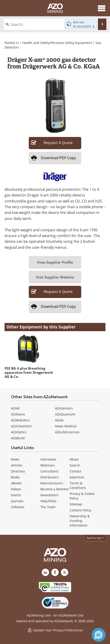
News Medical (66, 426)
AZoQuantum (65, 414)
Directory (18, 471)
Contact (75, 471)
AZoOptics (19, 432)
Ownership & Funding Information (80, 521)
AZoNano (18, 414)
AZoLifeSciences (67, 432)
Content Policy (80, 510)
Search (75, 465)
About (74, 459)
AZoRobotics (20, 420)
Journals (17, 501)
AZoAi (59, 420)
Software (18, 507)
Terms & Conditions (78, 485)
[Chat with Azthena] (99, 635)
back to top (96, 538)
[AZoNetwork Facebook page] (55, 572)
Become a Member (55, 489)
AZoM (15, 408)
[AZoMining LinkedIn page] (45, 572)
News (15, 459)
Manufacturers (52, 483)
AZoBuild (18, 438)
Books (15, 477)
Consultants (50, 471)
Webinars (48, 465)
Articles (17, 465)
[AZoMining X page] (65, 572)
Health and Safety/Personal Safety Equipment (57, 43)
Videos (16, 489)
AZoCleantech (21, 426)
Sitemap (76, 504)
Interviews (48, 459)
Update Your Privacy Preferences (55, 630)
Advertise (77, 477)
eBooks (16, 483)
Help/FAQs (48, 501)
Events (16, 495)
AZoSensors (64, 408)
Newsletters (50, 495)
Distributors (50, 477)
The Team (48, 507)
